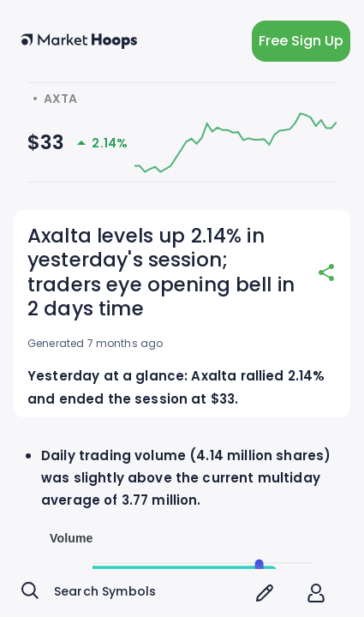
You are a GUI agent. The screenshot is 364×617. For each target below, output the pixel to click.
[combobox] (131, 593)
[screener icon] (265, 593)
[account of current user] (316, 593)
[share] (326, 273)
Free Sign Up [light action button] (301, 41)
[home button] (79, 41)
